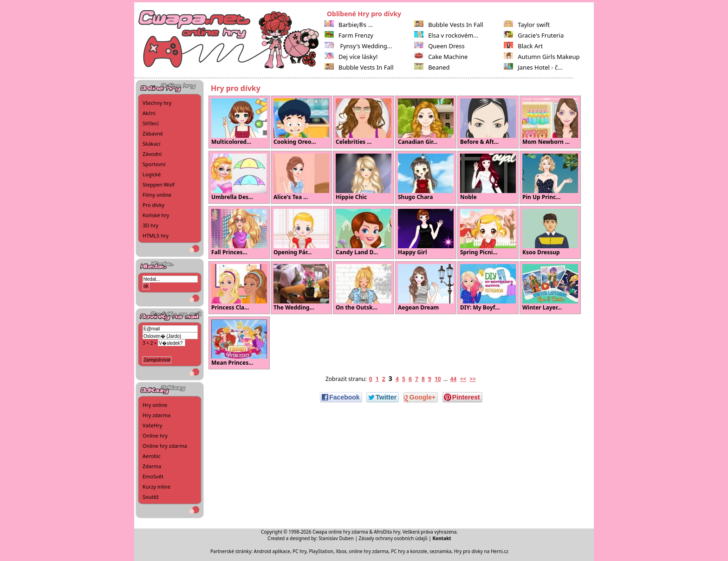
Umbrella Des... (239, 177)
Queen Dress (439, 46)
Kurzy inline (156, 487)
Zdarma (152, 466)
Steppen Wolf (159, 184)
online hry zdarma (369, 551)
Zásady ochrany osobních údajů (393, 538)
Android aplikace (272, 551)
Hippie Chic (364, 177)
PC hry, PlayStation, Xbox (319, 551)
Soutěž (151, 497)
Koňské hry (156, 215)
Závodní (152, 154)
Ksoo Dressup (550, 232)
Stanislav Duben (336, 538)
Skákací (151, 144)
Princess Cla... (239, 288)
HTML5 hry (156, 235)
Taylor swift (527, 25)
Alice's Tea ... (301, 177)
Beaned (432, 67)
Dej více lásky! (351, 57)
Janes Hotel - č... (533, 67)
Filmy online (157, 195)
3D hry (150, 225)
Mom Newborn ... (550, 122)
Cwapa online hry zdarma (340, 532)
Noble (488, 177)
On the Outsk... (364, 288)
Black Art (523, 46)
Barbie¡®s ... (349, 25)
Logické (152, 174)
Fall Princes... (239, 232)
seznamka (440, 551)
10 (438, 379)
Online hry (155, 435)
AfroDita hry (387, 532)
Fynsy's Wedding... (358, 46)
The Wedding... (301, 288)
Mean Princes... (239, 343)
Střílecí (151, 123)
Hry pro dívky (236, 88)
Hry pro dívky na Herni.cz (481, 551)
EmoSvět (153, 476)
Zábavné (153, 133)
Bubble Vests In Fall (359, 67)
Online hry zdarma (165, 446)
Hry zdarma (156, 415)
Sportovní (154, 164)
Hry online (155, 405)
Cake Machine (441, 57)
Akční (149, 113)
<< (463, 379)
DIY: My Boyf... (488, 288)
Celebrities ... (364, 122)
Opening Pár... (301, 232)
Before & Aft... (488, 122)
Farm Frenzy (349, 35)
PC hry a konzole (409, 551)
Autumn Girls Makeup (542, 57)
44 (454, 379)
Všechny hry (157, 103)
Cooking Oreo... (301, 122)
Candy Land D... (364, 232)
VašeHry (152, 425)
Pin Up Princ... (550, 177)
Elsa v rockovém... (446, 35)
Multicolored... (239, 122)
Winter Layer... (550, 288)
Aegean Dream (426, 288)
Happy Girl (426, 232)
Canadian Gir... (426, 122)
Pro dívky (153, 205)
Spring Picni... (488, 232)
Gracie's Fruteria (534, 35)
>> (473, 379)
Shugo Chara (426, 177)
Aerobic (152, 456)
